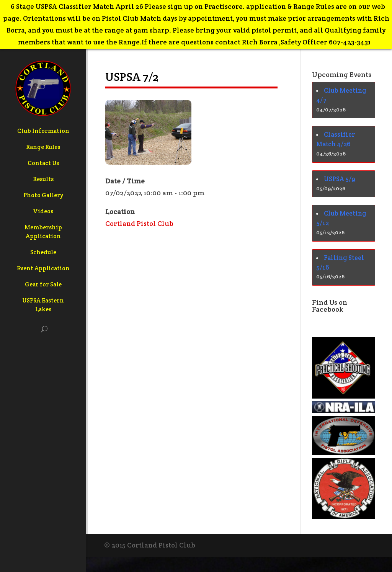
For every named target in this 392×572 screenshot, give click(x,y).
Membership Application (43, 232)
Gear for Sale (43, 284)
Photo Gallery (43, 195)
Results (43, 179)
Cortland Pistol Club (139, 223)
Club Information (43, 131)
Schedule (43, 252)
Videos (43, 211)
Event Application (43, 268)
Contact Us (43, 163)
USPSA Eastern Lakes (43, 305)
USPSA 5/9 (340, 179)
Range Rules (43, 147)
